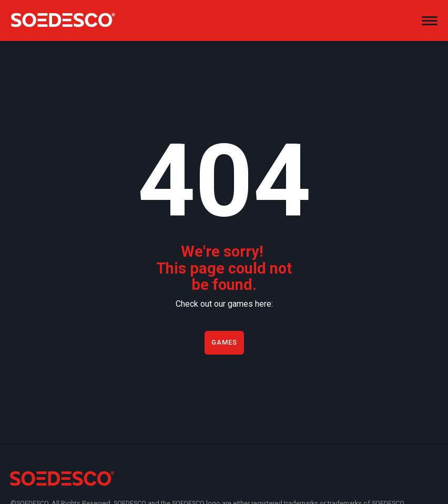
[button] (430, 16)
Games (224, 342)
